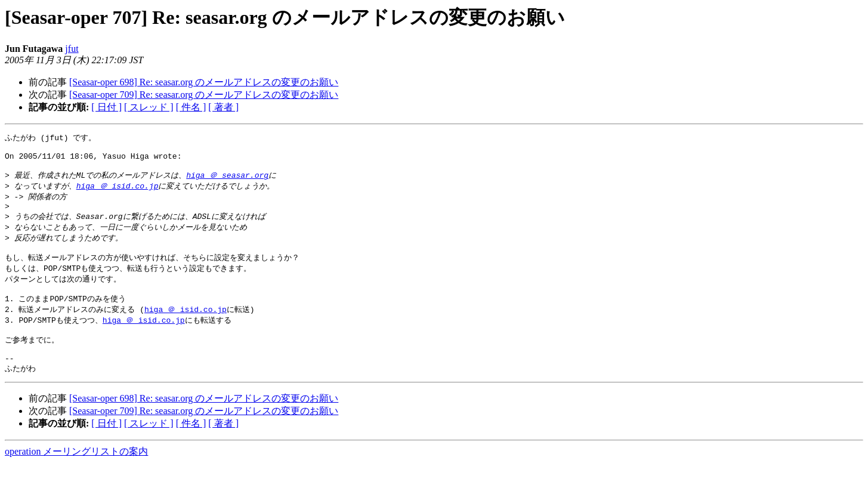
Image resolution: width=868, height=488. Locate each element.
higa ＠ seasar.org (227, 181)
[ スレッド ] (149, 107)
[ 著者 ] (223, 107)
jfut (72, 49)
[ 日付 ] (106, 107)
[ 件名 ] (191, 107)
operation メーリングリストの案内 (76, 476)
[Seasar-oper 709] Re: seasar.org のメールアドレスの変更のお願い (204, 95)
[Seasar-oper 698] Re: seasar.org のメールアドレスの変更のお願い (204, 82)
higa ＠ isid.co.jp (118, 193)
